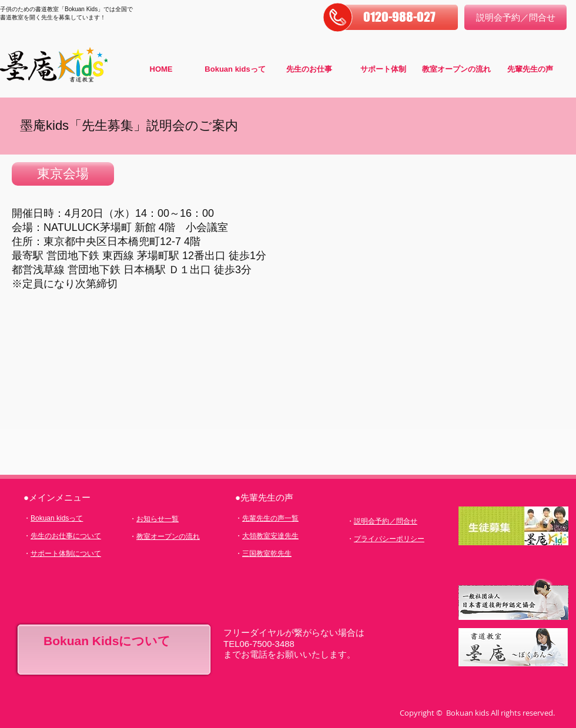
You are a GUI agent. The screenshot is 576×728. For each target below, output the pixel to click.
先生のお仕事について (66, 536)
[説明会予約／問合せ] (515, 17)
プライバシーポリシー (389, 539)
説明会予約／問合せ (386, 521)
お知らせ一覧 (158, 519)
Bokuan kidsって (57, 518)
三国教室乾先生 (267, 553)
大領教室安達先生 (270, 536)
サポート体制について (66, 553)
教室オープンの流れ (168, 536)
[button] (399, 17)
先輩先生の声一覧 (270, 518)
